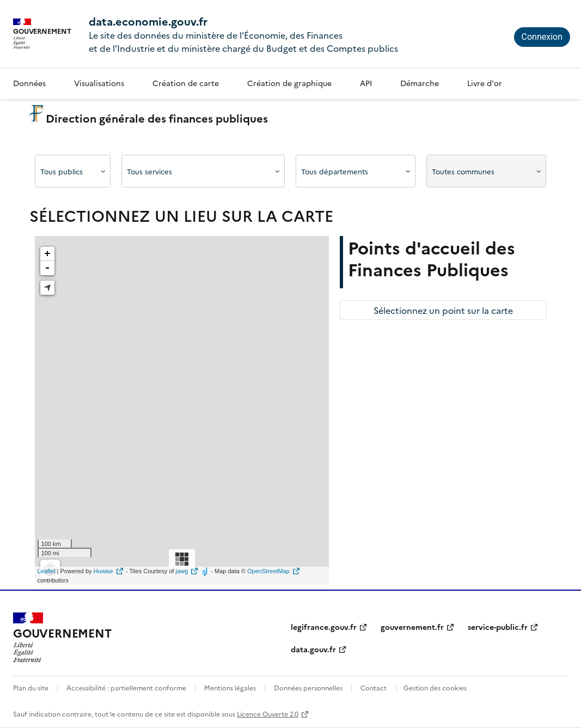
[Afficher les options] (73, 171)
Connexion (542, 37)
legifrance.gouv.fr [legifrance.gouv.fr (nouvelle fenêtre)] (324, 627)
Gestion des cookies (435, 687)
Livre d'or (485, 83)
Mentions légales (230, 687)
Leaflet (47, 571)
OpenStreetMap (268, 571)
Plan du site (31, 687)
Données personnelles (308, 687)
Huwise (103, 571)
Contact (374, 687)
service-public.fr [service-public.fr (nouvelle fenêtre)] (498, 627)
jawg (182, 571)
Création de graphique (289, 83)
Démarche (420, 83)
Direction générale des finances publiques (149, 118)
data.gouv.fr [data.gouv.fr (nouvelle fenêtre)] (313, 649)
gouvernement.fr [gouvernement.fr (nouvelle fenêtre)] (412, 627)
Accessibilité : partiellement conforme (126, 687)
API (366, 83)
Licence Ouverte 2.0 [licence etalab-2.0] (268, 714)
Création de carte (186, 83)
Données (29, 83)
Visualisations (99, 83)
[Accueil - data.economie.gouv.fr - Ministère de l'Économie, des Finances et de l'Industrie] (62, 638)
